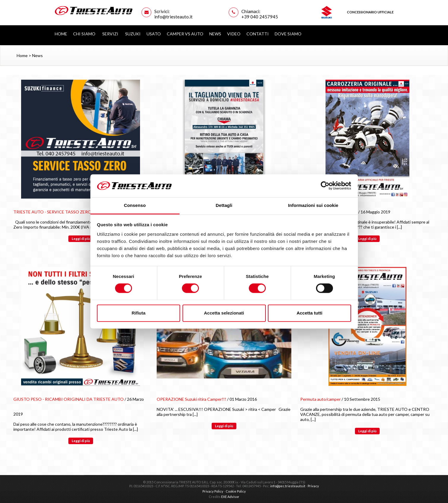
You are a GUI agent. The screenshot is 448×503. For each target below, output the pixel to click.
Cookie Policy (236, 491)
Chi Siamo (85, 34)
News (215, 34)
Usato (154, 34)
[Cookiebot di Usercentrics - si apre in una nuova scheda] (325, 186)
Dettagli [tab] (224, 205)
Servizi (111, 34)
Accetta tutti (310, 313)
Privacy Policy (213, 491)
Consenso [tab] (135, 205)
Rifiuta (139, 313)
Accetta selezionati (224, 313)
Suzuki (133, 34)
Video (234, 34)
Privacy (313, 486)
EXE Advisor (230, 497)
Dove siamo (288, 34)
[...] (399, 227)
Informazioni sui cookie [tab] (313, 205)
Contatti (258, 34)
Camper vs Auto (185, 34)
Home (61, 34)
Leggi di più (81, 239)
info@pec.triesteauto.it (288, 486)
